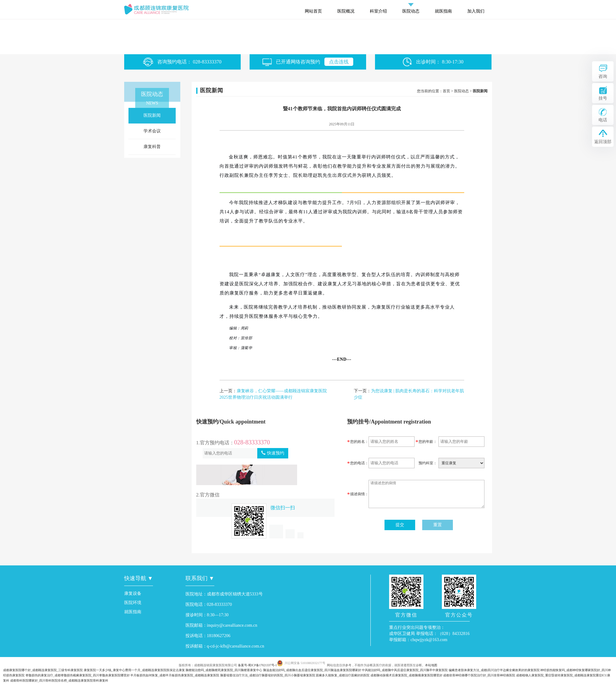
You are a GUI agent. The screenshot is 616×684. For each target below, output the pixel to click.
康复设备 (133, 593)
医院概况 (346, 11)
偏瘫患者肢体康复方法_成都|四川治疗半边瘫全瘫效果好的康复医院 (494, 670)
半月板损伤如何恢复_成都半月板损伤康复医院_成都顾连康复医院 (175, 675)
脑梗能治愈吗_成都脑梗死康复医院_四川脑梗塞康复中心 (224, 670)
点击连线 (339, 62)
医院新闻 (152, 115)
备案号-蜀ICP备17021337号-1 (257, 665)
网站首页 (313, 11)
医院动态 (411, 11)
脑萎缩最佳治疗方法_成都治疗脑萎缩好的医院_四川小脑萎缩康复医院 (268, 675)
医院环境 (133, 603)
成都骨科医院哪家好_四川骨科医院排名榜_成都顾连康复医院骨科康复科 (59, 680)
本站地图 (431, 665)
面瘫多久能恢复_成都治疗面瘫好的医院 (343, 675)
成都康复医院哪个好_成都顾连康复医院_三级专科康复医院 (43, 670)
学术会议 (152, 131)
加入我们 (476, 11)
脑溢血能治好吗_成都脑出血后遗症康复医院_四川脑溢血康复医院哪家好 (312, 670)
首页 (446, 91)
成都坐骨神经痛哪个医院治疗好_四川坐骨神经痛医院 (479, 675)
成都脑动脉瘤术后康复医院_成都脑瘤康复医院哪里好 (406, 675)
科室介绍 (378, 11)
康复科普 (152, 147)
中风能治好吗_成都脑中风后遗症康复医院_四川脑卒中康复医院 (405, 670)
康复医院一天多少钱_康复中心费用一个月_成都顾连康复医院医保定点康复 (134, 670)
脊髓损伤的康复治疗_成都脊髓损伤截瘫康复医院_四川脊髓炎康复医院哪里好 (78, 675)
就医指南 (443, 11)
